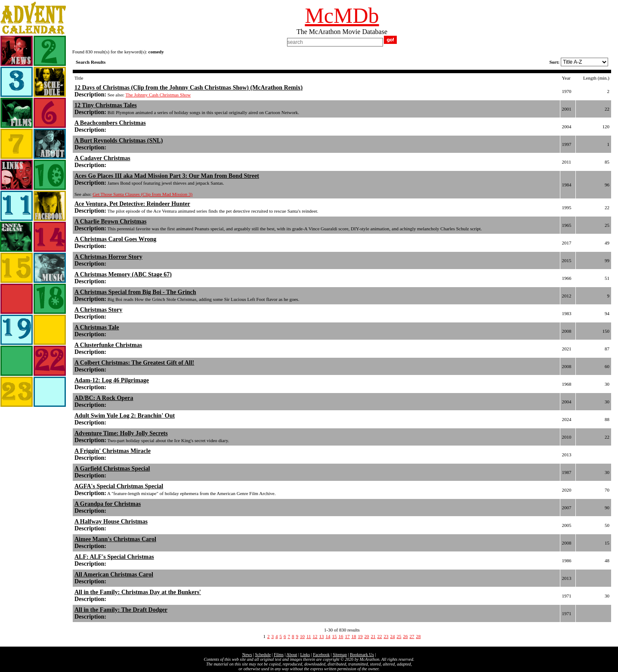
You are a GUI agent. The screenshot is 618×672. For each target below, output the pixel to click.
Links (305, 655)
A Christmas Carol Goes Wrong (115, 239)
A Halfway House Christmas (111, 522)
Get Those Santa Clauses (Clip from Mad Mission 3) (142, 194)
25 (399, 636)
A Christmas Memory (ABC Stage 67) (123, 274)
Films (279, 655)
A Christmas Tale (97, 327)
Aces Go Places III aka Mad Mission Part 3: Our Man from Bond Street (167, 176)
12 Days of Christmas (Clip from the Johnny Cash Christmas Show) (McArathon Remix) (188, 88)
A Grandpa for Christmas (108, 504)
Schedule (263, 655)
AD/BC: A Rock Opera (104, 398)
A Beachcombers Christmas (110, 123)
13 (322, 636)
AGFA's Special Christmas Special (119, 486)
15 (335, 636)
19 (360, 636)
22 (380, 636)
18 (354, 636)
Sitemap (340, 655)
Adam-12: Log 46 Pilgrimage (112, 380)
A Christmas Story (98, 310)
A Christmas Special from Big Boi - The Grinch (135, 292)
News (247, 655)
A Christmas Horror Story (108, 257)
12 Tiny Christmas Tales (106, 105)
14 (328, 636)
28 (419, 636)
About (292, 655)
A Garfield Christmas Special (112, 469)
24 (393, 636)
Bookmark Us (362, 655)
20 (367, 636)
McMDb (342, 15)
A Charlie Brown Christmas (110, 221)
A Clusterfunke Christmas (108, 345)
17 (348, 636)
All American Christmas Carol (114, 574)
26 (406, 636)
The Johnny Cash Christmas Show (158, 95)
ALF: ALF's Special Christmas (114, 557)
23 (386, 636)
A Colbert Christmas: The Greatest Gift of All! (134, 363)
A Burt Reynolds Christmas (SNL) (119, 141)
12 (315, 636)
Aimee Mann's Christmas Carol (115, 539)
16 (341, 636)
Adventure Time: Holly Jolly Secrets (121, 433)
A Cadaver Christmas (102, 158)
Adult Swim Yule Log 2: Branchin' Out (125, 416)
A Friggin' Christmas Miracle (113, 451)
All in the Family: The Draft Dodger (121, 610)
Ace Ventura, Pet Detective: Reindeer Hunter (132, 204)
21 (373, 636)
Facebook (321, 655)
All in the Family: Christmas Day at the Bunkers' (138, 592)
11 (309, 636)
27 (412, 636)
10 (302, 636)
